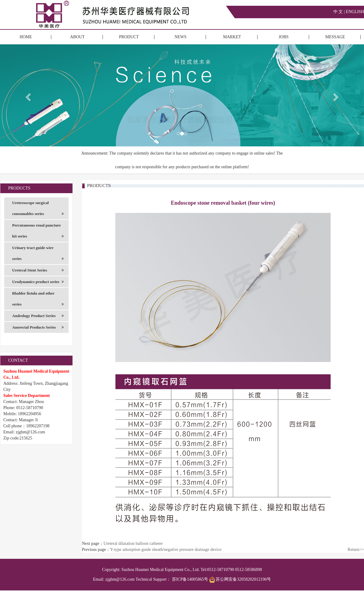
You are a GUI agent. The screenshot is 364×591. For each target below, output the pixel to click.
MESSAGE (335, 37)
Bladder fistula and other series (38, 300)
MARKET (232, 37)
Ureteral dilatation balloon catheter (133, 543)
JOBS (284, 37)
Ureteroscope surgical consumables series (38, 210)
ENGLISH (355, 12)
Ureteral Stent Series (38, 270)
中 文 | (340, 12)
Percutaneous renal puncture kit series (38, 232)
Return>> (356, 550)
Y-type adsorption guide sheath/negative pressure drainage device (166, 550)
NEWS (180, 37)
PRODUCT (129, 37)
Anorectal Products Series (38, 327)
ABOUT (77, 37)
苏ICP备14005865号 (190, 579)
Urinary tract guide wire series (38, 255)
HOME (26, 37)
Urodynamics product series (38, 282)
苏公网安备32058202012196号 (240, 579)
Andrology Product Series (38, 316)
